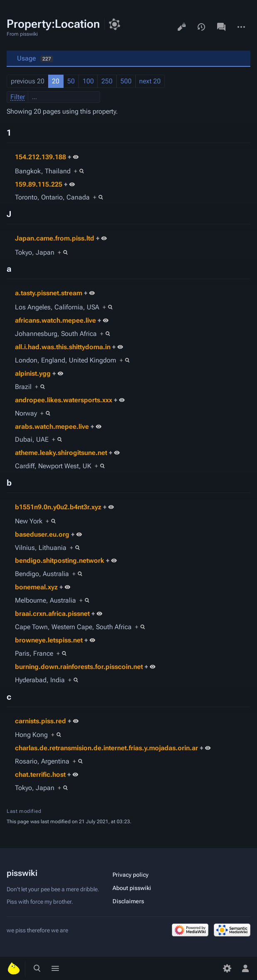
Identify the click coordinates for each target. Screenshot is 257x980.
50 (71, 81)
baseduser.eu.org (42, 534)
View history (201, 27)
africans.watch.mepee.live (55, 320)
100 (88, 81)
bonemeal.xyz (36, 587)
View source (181, 27)
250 (107, 81)
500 (126, 81)
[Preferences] (227, 968)
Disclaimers (128, 901)
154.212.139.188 (40, 157)
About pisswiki (132, 888)
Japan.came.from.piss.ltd (55, 238)
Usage (35, 58)
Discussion (221, 27)
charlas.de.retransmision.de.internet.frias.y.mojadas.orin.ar (106, 748)
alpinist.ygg (33, 373)
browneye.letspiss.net (49, 640)
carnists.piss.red (40, 721)
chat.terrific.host (40, 775)
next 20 (150, 81)
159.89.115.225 (39, 184)
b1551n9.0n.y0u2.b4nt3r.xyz (58, 507)
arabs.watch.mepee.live (52, 427)
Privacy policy (131, 875)
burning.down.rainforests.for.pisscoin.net (79, 667)
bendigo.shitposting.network (60, 561)
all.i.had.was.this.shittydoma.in (63, 347)
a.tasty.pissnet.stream (49, 293)
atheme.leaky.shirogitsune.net (61, 453)
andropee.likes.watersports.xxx (64, 400)
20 (56, 81)
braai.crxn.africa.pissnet (52, 614)
